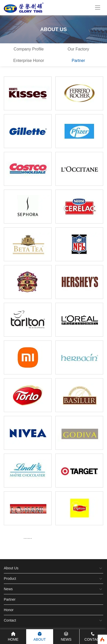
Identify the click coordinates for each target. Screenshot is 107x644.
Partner (78, 61)
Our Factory (78, 49)
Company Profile (29, 49)
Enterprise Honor (29, 61)
